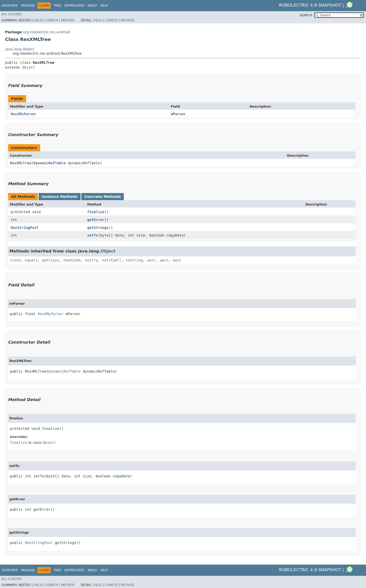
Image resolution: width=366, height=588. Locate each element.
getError (96, 220)
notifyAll (112, 260)
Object (29, 67)
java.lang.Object (20, 49)
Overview (10, 6)
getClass (50, 260)
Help (104, 6)
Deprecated (74, 6)
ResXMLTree (21, 163)
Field (38, 20)
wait (151, 260)
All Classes (12, 14)
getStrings (98, 228)
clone (15, 260)
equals (31, 260)
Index (93, 6)
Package (28, 6)
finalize (96, 212)
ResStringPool (25, 228)
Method (68, 20)
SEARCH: (306, 15)
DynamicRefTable (50, 163)
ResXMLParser (24, 114)
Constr (52, 20)
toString (134, 260)
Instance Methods (59, 197)
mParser (178, 114)
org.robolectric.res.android (46, 32)
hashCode (72, 260)
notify (91, 260)
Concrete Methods (103, 197)
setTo (93, 235)
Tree (57, 6)
